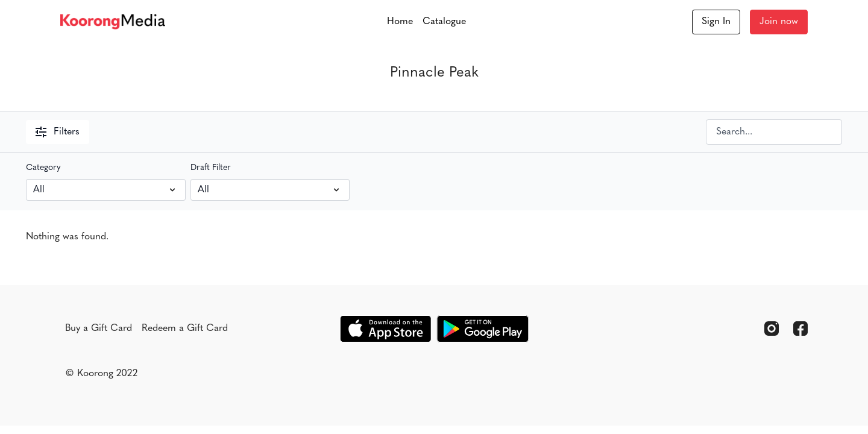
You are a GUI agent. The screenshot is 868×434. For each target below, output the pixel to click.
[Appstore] (385, 329)
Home (400, 22)
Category (43, 168)
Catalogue (444, 22)
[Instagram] (772, 329)
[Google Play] (483, 329)
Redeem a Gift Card (185, 329)
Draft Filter (211, 168)
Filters (58, 132)
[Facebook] (800, 329)
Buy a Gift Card (99, 329)
